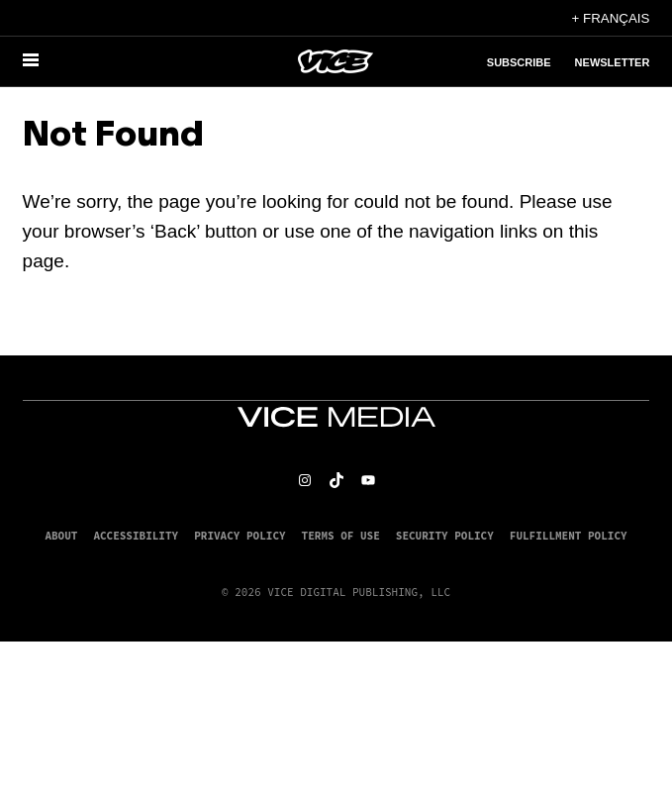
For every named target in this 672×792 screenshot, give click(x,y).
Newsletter (613, 62)
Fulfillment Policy (569, 536)
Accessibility (136, 536)
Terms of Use (341, 536)
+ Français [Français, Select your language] (611, 18)
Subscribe (519, 62)
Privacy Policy (240, 536)
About (61, 536)
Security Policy (445, 536)
